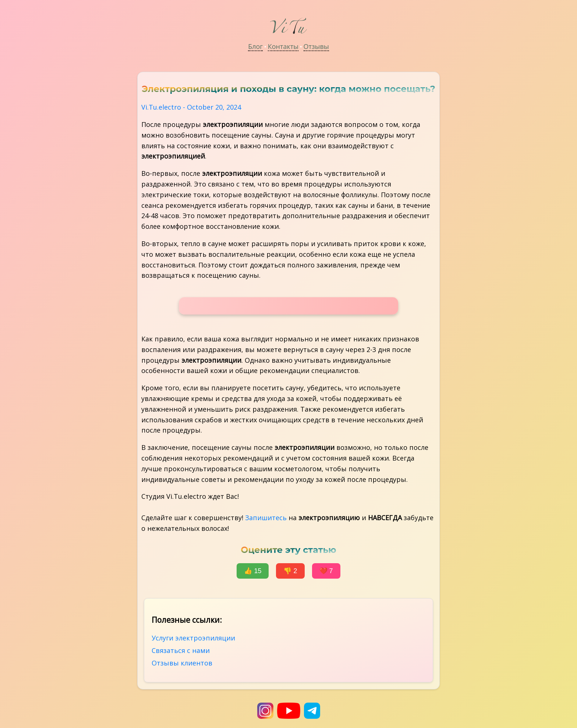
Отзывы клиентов (182, 663)
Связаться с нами (181, 650)
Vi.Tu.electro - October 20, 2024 (191, 107)
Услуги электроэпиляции (193, 638)
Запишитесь (266, 518)
